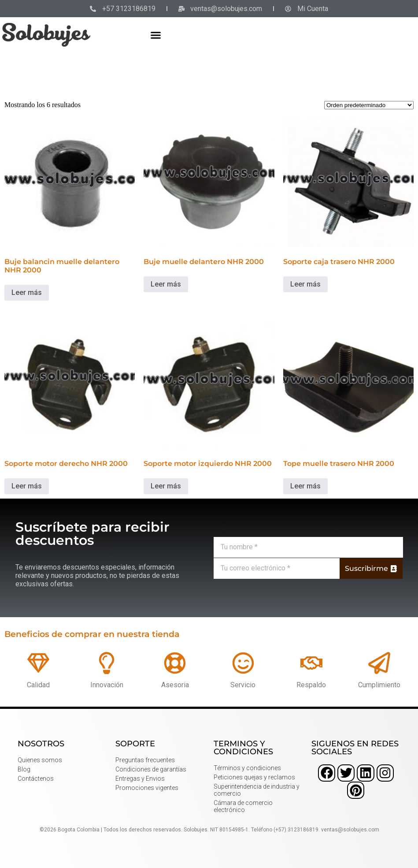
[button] (156, 35)
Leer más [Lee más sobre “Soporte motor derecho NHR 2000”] (27, 486)
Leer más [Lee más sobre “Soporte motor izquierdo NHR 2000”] (166, 486)
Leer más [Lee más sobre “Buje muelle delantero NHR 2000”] (166, 284)
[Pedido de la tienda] (369, 105)
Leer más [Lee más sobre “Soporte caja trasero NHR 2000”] (305, 284)
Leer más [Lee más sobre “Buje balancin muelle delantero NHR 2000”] (27, 292)
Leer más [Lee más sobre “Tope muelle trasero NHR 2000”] (305, 486)
